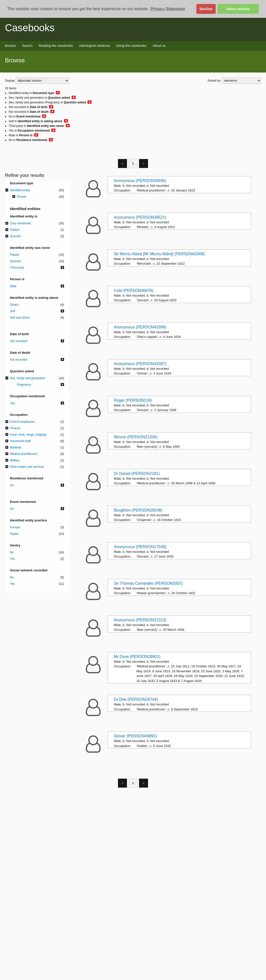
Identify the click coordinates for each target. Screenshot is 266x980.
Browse (10, 46)
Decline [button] (206, 9)
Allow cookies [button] (238, 9)
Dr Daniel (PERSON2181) (137, 474)
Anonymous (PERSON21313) (140, 620)
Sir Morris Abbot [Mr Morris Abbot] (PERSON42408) (159, 254)
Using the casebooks (131, 46)
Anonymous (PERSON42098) (140, 327)
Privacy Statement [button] (168, 9)
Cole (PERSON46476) (134, 291)
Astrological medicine (95, 46)
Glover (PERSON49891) (135, 736)
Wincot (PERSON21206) (136, 437)
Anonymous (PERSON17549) (140, 547)
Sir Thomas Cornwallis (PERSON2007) (148, 583)
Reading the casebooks (56, 46)
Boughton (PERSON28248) (138, 510)
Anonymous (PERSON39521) (140, 217)
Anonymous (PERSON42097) (140, 364)
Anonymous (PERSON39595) (140, 181)
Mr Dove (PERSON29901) (137, 657)
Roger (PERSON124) (133, 400)
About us (159, 46)
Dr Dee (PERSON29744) (136, 699)
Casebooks (30, 28)
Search (27, 46)
